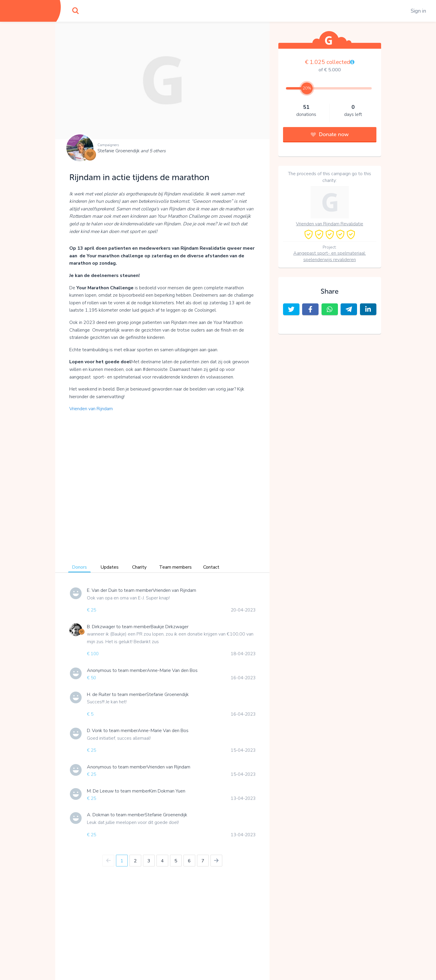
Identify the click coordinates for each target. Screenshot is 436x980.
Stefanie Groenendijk (132, 151)
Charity (139, 567)
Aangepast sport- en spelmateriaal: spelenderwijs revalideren (330, 256)
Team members (175, 567)
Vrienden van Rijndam (91, 409)
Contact (211, 567)
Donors (79, 567)
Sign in (418, 11)
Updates (110, 567)
